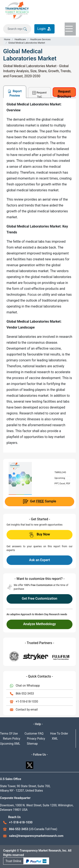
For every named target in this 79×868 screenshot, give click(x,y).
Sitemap (32, 744)
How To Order (59, 734)
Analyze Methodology (39, 624)
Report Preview (15, 93)
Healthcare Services (40, 39)
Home (7, 39)
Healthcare (20, 39)
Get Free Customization (39, 598)
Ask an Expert (39, 560)
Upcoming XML (10, 744)
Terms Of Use (9, 734)
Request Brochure (64, 93)
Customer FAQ (34, 734)
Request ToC (39, 94)
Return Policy (12, 739)
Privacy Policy (36, 739)
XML (55, 739)
